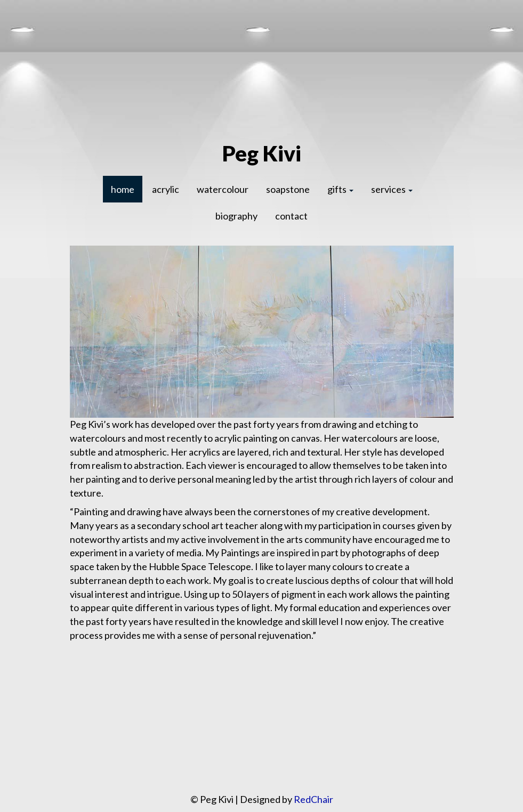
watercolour (223, 189)
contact (291, 216)
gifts (340, 189)
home (123, 189)
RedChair (313, 799)
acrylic (166, 189)
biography (236, 216)
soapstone (288, 189)
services (392, 189)
